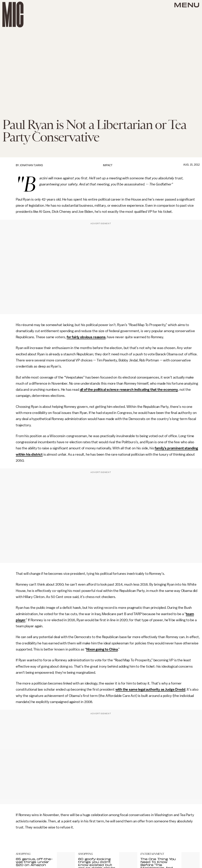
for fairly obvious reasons (86, 337)
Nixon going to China (102, 649)
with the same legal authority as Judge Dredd (150, 689)
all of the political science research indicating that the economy (129, 390)
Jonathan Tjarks (31, 165)
